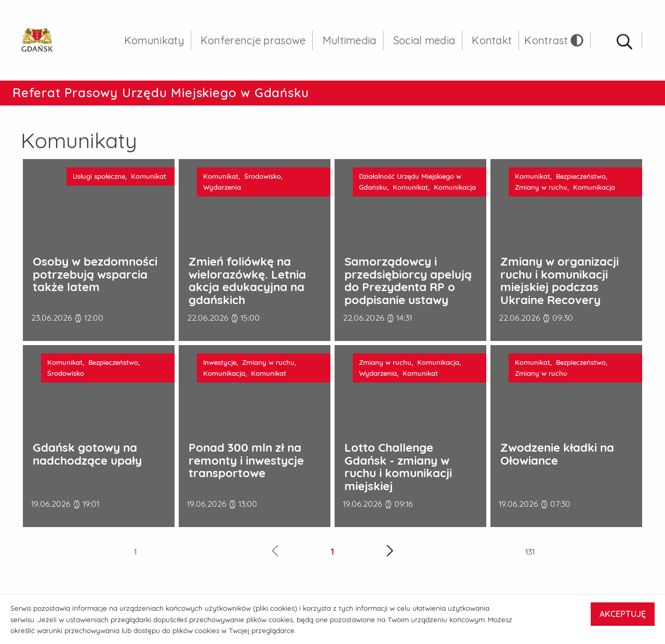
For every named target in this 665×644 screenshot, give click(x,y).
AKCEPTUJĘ (623, 614)
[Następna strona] (390, 556)
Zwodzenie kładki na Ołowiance (557, 458)
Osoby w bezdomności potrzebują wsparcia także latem (95, 279)
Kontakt (492, 47)
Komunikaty (154, 47)
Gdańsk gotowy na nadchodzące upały (87, 458)
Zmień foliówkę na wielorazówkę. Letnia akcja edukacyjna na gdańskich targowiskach (247, 291)
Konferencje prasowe (253, 47)
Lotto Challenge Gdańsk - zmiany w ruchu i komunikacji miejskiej (398, 471)
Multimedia (350, 47)
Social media (424, 47)
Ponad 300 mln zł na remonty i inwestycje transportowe (246, 465)
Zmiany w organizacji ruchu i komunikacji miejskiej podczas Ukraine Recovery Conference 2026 (560, 291)
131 (530, 556)
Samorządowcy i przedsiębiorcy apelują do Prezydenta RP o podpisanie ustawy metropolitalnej (408, 291)
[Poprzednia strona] (275, 556)
